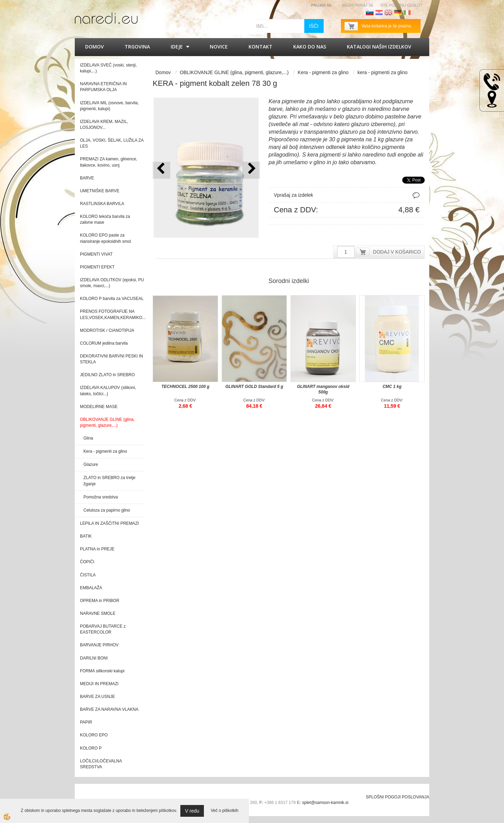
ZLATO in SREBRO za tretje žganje (109, 481)
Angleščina (388, 12)
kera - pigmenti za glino (383, 72)
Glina (88, 438)
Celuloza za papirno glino (107, 510)
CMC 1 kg (392, 387)
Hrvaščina (379, 12)
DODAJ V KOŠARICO (397, 252)
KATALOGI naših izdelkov (379, 47)
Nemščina (398, 12)
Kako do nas (310, 47)
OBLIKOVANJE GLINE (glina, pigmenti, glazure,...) (234, 72)
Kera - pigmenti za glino (105, 451)
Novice (219, 47)
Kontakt (260, 47)
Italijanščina (407, 12)
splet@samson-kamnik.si (325, 803)
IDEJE (177, 47)
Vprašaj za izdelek (294, 195)
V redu (192, 811)
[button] (251, 170)
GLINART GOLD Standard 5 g (254, 387)
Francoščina (416, 12)
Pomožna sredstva (101, 497)
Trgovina (137, 47)
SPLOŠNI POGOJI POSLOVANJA (398, 797)
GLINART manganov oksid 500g (323, 389)
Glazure (91, 464)
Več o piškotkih (225, 811)
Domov (94, 47)
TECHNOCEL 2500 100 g (185, 387)
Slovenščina (370, 12)
